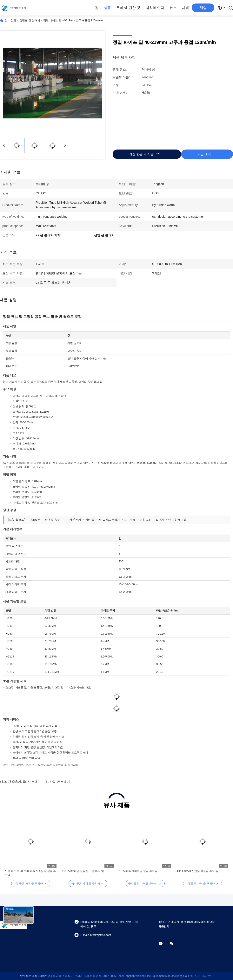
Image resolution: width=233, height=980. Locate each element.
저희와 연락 (155, 8)
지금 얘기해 (206, 154)
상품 (107, 8)
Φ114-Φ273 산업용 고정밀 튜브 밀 (197, 871)
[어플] (163, 943)
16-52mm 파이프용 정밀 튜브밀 (138, 871)
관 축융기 (15, 782)
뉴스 (173, 8)
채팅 (203, 8)
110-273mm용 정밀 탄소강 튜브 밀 (83, 871)
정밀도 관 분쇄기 (30, 20)
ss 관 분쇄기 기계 (35, 782)
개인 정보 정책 (28, 976)
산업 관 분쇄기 (60, 782)
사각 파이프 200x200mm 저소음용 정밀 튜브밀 (30, 873)
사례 (185, 8)
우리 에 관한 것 (128, 8)
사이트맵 (45, 976)
